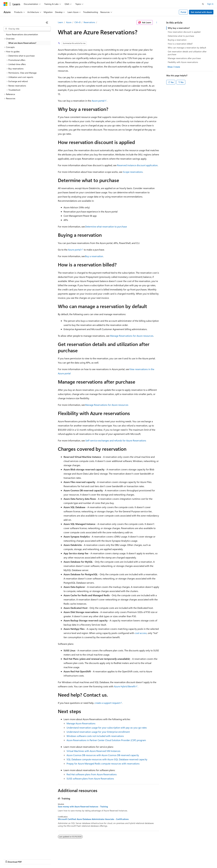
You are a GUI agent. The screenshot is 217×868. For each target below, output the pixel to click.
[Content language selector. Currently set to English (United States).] (17, 852)
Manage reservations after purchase (184, 58)
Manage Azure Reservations (81, 723)
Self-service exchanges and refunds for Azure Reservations (116, 440)
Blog (41, 859)
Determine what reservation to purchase (106, 226)
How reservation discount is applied (184, 32)
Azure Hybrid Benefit (125, 686)
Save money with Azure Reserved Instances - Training (83, 807)
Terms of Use (109, 859)
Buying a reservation (177, 40)
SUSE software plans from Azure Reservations (90, 778)
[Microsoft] (6, 4)
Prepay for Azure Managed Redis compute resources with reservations (103, 763)
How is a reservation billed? (180, 44)
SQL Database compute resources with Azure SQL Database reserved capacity (107, 759)
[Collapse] (47, 22)
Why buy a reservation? (179, 28)
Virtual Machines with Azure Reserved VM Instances (93, 751)
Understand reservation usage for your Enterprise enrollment (98, 732)
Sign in (210, 4)
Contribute (54, 859)
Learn (60, 22)
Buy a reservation (94, 256)
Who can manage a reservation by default (187, 48)
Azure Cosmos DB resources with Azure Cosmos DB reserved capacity (103, 755)
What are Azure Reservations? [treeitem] (22, 43)
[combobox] (27, 29)
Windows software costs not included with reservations (95, 736)
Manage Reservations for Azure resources (132, 336)
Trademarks (124, 859)
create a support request (107, 703)
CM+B (77, 22)
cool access (141, 633)
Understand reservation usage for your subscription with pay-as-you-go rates (107, 728)
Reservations (89, 22)
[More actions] (157, 22)
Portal (183, 12)
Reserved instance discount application (137, 165)
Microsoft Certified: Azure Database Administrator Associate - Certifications (93, 819)
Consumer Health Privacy (86, 859)
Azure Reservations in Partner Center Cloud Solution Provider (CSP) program (106, 740)
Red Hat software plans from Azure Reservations (92, 774)
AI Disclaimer (10, 859)
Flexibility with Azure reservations (183, 62)
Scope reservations (133, 172)
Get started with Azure (201, 12)
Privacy (65, 859)
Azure (69, 22)
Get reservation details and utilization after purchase (187, 53)
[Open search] (203, 4)
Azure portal (98, 101)
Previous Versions (27, 859)
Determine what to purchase (181, 36)
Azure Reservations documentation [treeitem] (22, 34)
